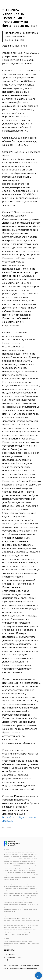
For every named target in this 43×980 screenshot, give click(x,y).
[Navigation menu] (40, 3)
